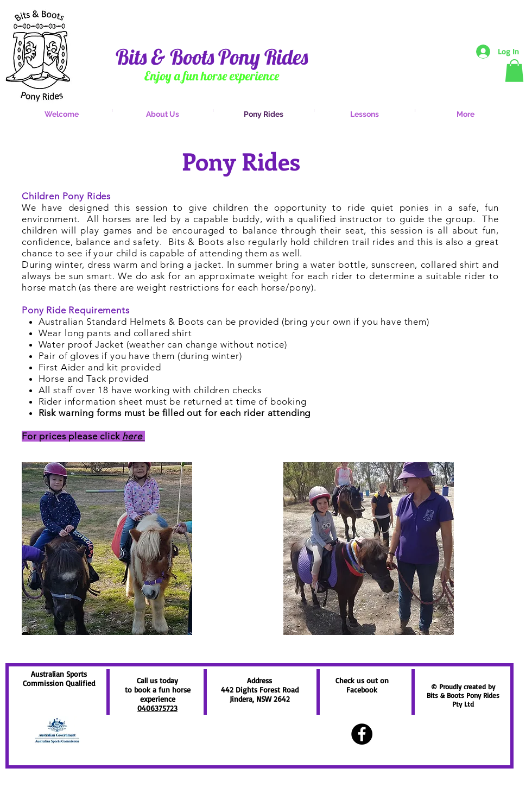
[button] (514, 71)
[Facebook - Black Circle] (362, 734)
